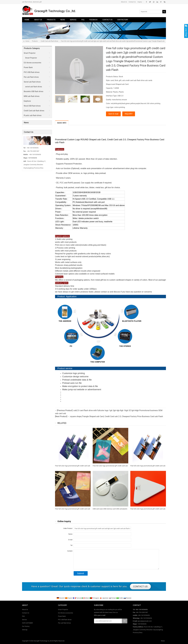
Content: (70, 551)
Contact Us (132, 2)
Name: (71, 534)
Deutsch (61, 598)
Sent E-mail (113, 114)
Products (51, 20)
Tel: (72, 545)
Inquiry (140, 2)
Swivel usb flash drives (32, 82)
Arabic (120, 598)
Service (73, 20)
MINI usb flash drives (32, 96)
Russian (127, 598)
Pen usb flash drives (31, 77)
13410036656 (32, 158)
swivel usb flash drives (34, 87)
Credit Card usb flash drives (49, 41)
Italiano (86, 598)
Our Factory (123, 20)
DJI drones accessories (32, 63)
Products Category (32, 48)
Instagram (157, 2)
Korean (113, 598)
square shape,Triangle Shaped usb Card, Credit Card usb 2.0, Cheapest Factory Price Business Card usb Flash (116, 416)
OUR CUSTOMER (27, 623)
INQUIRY (129, 114)
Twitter (150, 2)
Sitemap (25, 630)
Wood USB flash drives (32, 106)
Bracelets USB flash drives (34, 91)
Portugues (95, 598)
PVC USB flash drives (32, 72)
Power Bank (28, 67)
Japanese (104, 598)
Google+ (154, 2)
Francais (78, 598)
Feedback (93, 20)
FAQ (83, 20)
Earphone (27, 101)
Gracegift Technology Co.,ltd (43, 641)
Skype (164, 2)
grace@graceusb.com (145, 621)
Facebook (146, 2)
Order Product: (68, 528)
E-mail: (70, 540)
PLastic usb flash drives (33, 115)
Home (27, 20)
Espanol (69, 598)
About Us (124, 2)
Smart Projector (30, 53)
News (63, 20)
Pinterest (161, 2)
